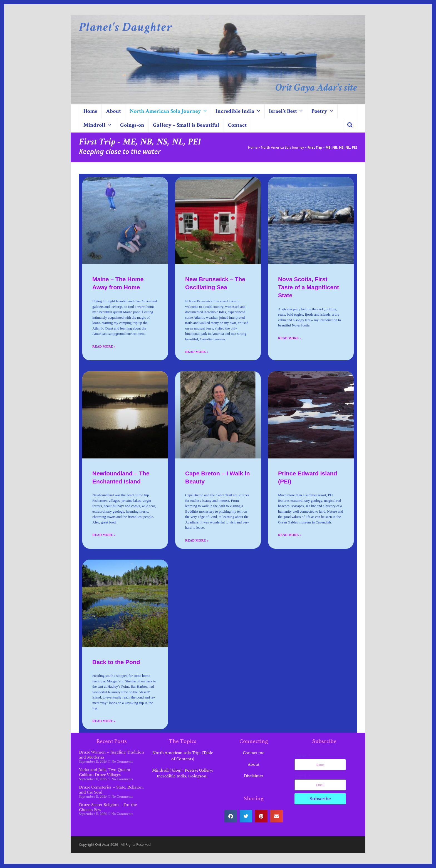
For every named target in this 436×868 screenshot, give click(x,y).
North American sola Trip (176, 753)
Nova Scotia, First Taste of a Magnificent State (309, 287)
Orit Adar (102, 845)
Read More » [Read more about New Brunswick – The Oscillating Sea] (197, 352)
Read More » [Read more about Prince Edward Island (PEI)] (290, 535)
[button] (350, 125)
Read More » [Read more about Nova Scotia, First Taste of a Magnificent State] (290, 338)
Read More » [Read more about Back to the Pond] (104, 721)
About (254, 765)
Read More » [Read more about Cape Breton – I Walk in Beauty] (197, 540)
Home (253, 147)
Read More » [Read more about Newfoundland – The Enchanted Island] (104, 535)
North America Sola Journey (282, 147)
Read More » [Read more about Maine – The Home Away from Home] (104, 346)
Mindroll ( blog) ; (168, 770)
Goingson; (198, 776)
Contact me (253, 753)
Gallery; (206, 770)
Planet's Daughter (126, 27)
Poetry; (191, 770)
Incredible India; (172, 776)
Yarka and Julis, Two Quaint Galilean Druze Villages (105, 772)
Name (301, 756)
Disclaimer (254, 776)
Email (301, 776)
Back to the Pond (116, 662)
